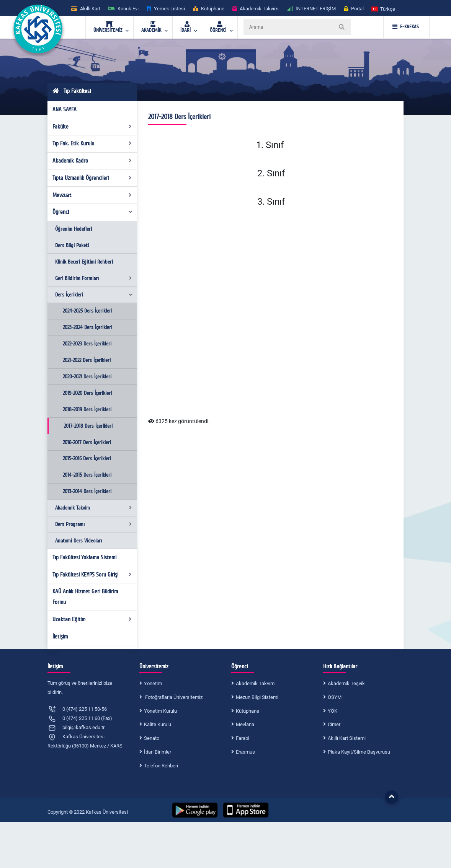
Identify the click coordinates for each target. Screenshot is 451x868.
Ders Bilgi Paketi (72, 245)
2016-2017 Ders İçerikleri (87, 442)
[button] (384, 9)
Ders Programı (93, 524)
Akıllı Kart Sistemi (347, 738)
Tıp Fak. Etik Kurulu (92, 143)
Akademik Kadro (92, 161)
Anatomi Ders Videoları (78, 541)
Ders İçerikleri (94, 295)
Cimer (334, 724)
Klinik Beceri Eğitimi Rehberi (84, 262)
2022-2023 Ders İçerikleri (87, 344)
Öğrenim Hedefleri (74, 229)
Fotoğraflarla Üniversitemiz (173, 697)
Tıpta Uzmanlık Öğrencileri (92, 178)
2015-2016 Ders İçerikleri (87, 458)
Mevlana (245, 724)
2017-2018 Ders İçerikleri (88, 426)
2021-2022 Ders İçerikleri (87, 360)
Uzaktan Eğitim (92, 619)
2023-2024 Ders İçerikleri (87, 327)
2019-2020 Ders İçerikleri (87, 393)
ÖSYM (335, 697)
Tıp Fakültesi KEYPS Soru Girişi (92, 575)
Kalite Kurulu (158, 724)
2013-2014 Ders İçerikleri (87, 491)
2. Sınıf (270, 173)
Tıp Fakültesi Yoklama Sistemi (84, 557)
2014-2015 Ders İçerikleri (87, 475)
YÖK (333, 711)
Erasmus (245, 752)
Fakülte (92, 127)
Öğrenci (93, 212)
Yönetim (153, 683)
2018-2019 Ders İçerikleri (87, 410)
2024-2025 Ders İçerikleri (87, 311)
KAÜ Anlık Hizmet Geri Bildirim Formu (85, 597)
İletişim (60, 637)
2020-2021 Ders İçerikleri (87, 377)
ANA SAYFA (65, 109)
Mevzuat (92, 195)
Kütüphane (248, 711)
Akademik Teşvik (346, 683)
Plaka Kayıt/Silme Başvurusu (359, 752)
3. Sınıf (270, 202)
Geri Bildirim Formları (93, 278)
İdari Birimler (158, 752)
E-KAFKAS (406, 27)
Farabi (243, 738)
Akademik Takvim (93, 508)
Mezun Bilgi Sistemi (257, 697)
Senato (152, 738)
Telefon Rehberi (161, 766)
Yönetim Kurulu (160, 711)
